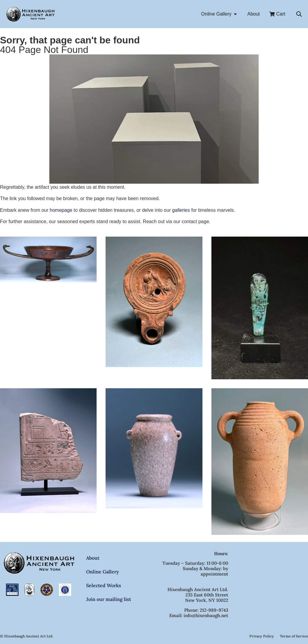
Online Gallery (103, 572)
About (93, 558)
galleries (181, 210)
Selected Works (104, 585)
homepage (61, 210)
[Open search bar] (299, 14)
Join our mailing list (109, 599)
